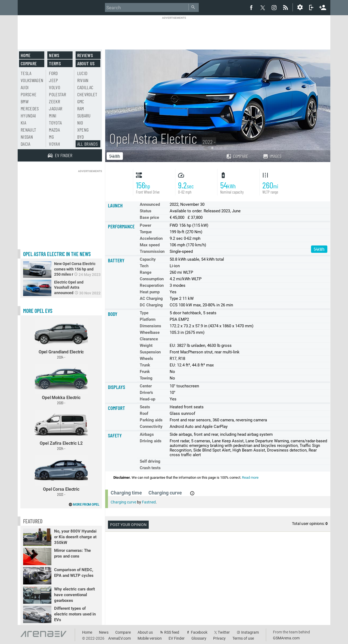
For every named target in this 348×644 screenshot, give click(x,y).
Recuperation (152, 285)
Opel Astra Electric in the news (57, 254)
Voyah (55, 144)
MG (51, 137)
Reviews (85, 55)
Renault (28, 130)
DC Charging (151, 305)
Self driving (150, 461)
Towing (146, 378)
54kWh (115, 156)
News (54, 55)
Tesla (26, 73)
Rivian (83, 80)
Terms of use (243, 638)
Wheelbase (150, 332)
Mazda (54, 130)
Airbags (147, 434)
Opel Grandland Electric (61, 339)
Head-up (147, 399)
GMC (81, 101)
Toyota (55, 123)
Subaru (84, 116)
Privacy (219, 638)
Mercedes (30, 108)
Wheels (146, 359)
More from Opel (86, 505)
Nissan (27, 137)
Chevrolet (87, 94)
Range (146, 272)
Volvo (55, 87)
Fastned (149, 502)
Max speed (150, 245)
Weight (146, 346)
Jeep (53, 80)
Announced (150, 204)
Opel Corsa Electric (61, 476)
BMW (25, 101)
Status (146, 211)
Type (144, 313)
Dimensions (150, 326)
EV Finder (177, 638)
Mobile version (150, 638)
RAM (81, 108)
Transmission (152, 251)
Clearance (149, 339)
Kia (23, 123)
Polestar (58, 94)
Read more (250, 477)
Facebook (199, 632)
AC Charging (151, 298)
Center (146, 386)
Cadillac (85, 87)
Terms (55, 63)
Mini (53, 116)
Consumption (152, 279)
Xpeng (83, 130)
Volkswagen (32, 80)
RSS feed (172, 632)
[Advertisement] (174, 32)
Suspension (150, 352)
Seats (145, 407)
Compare (237, 156)
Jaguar (56, 108)
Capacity (148, 259)
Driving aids (151, 441)
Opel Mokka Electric (61, 385)
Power (145, 225)
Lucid (82, 73)
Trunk (145, 365)
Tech (144, 266)
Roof (144, 413)
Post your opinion (128, 525)
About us (86, 63)
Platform (148, 319)
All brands (88, 144)
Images (272, 156)
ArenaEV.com (119, 638)
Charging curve (123, 502)
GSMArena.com (286, 638)
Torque (146, 232)
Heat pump (150, 292)
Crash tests (150, 468)
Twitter (224, 632)
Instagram (250, 632)
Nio (80, 123)
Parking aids (151, 420)
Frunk (145, 372)
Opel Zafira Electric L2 (61, 430)
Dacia (26, 144)
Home (26, 55)
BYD (81, 137)
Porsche (29, 94)
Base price (149, 217)
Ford (53, 73)
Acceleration (151, 238)
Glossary (199, 638)
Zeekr (55, 101)
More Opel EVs (38, 311)
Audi (25, 87)
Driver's (146, 393)
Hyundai (28, 116)
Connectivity (151, 427)
